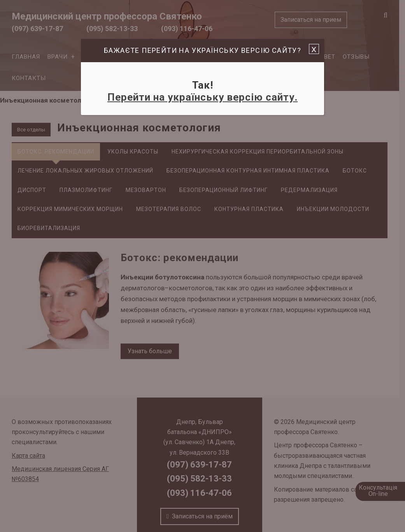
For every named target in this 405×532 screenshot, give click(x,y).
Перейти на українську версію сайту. (202, 97)
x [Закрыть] (314, 49)
